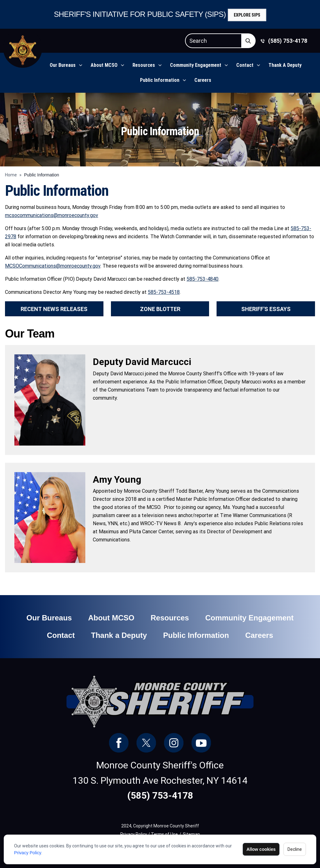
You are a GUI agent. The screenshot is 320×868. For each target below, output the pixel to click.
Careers (203, 80)
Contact (245, 65)
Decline (295, 849)
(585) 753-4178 (288, 41)
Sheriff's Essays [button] (266, 309)
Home (11, 175)
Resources (144, 65)
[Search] (213, 41)
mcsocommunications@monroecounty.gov (52, 215)
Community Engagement (196, 65)
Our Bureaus (63, 65)
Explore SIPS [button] (247, 15)
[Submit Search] (248, 41)
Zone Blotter (160, 309)
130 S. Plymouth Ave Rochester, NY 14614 (160, 780)
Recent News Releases (54, 309)
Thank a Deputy (285, 65)
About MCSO (104, 65)
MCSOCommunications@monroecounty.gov (53, 266)
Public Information (160, 80)
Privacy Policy (28, 853)
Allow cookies (261, 849)
